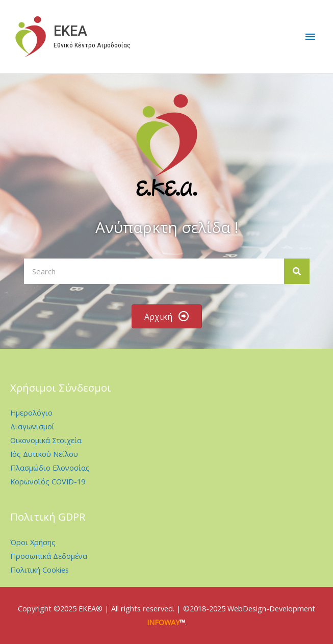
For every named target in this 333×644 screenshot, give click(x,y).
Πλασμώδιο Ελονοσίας (50, 468)
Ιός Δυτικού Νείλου (44, 454)
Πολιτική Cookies (40, 570)
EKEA (70, 31)
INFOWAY (163, 622)
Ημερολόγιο (31, 413)
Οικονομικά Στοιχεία (46, 440)
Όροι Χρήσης (33, 542)
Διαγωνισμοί (32, 426)
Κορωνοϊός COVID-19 (48, 481)
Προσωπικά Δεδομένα (49, 556)
